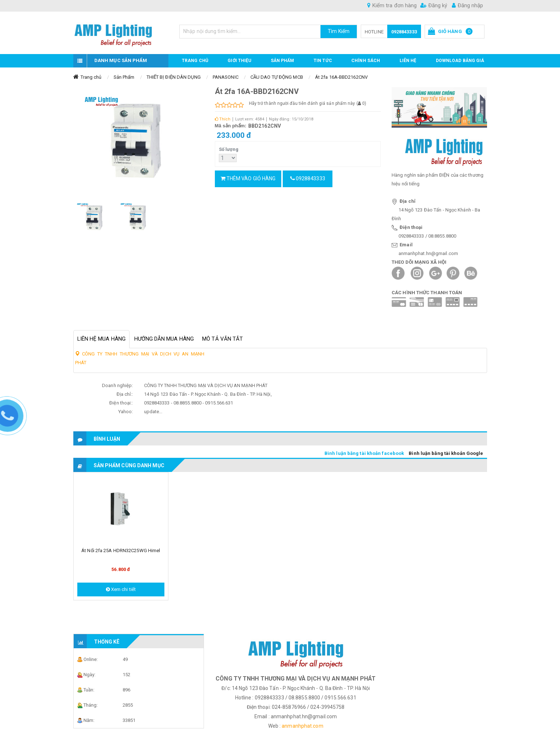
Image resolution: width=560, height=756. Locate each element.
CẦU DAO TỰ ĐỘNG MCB (277, 77)
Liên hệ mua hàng (102, 339)
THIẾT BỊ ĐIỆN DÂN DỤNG (174, 77)
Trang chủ (195, 61)
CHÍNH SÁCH (366, 61)
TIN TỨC (323, 61)
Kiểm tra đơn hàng (392, 5)
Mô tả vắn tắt (222, 339)
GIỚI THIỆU (239, 61)
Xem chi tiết (121, 589)
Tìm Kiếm (339, 31)
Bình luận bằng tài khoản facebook (364, 453)
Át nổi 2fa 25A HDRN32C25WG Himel (121, 550)
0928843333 (404, 32)
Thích (223, 119)
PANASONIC (226, 77)
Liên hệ (408, 61)
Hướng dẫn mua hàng (164, 339)
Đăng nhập (467, 5)
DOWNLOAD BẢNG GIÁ (460, 61)
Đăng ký (434, 5)
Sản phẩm (283, 61)
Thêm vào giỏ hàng (248, 178)
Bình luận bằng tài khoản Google (446, 453)
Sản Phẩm (124, 77)
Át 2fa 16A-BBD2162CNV (341, 77)
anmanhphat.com (302, 726)
